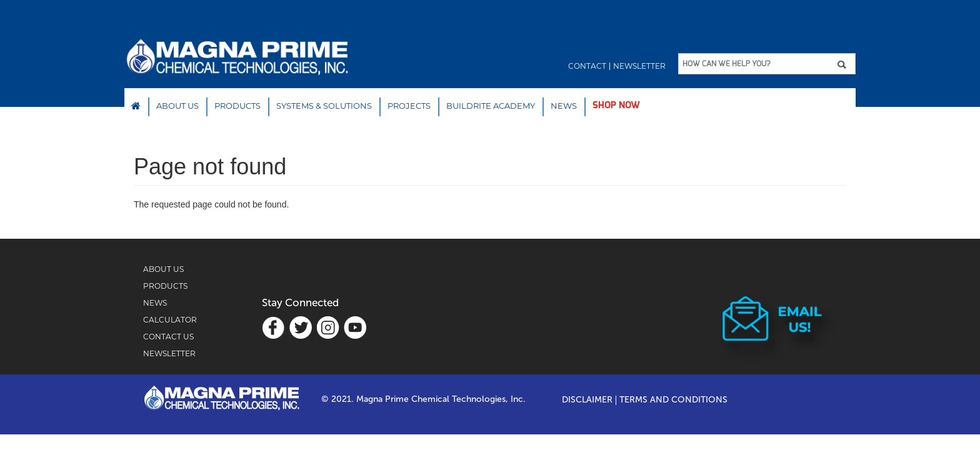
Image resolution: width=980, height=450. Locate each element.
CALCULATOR (170, 320)
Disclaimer (587, 400)
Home (136, 106)
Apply (846, 64)
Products (237, 106)
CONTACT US (168, 337)
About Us (177, 106)
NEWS (564, 106)
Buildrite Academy (491, 106)
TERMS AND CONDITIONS (673, 400)
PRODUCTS (165, 286)
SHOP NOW (616, 105)
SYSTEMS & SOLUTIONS (324, 106)
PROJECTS (409, 106)
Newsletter (639, 66)
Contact (587, 66)
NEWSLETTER (169, 353)
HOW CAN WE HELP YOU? (726, 64)
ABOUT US (163, 269)
